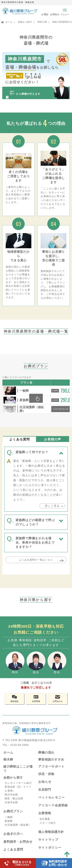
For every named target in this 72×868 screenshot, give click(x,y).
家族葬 (9, 825)
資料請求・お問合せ (18, 845)
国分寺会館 (11, 798)
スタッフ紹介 (48, 827)
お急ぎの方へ (13, 837)
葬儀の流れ (46, 756)
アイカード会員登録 (53, 809)
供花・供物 (46, 778)
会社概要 (45, 823)
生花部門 (45, 793)
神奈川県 (42, 22)
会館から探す (25, 22)
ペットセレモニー (52, 801)
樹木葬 (8, 763)
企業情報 (45, 817)
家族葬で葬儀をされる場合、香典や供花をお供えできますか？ (35, 545)
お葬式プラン (13, 815)
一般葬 (9, 821)
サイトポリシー (50, 851)
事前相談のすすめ (51, 763)
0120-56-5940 (20, 749)
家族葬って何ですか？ (32, 455)
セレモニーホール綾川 (18, 787)
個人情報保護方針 (51, 835)
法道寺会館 (11, 806)
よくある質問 (13, 853)
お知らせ (45, 785)
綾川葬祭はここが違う (18, 772)
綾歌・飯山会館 (14, 802)
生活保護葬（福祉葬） (18, 828)
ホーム (9, 22)
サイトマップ (48, 843)
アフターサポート (51, 770)
